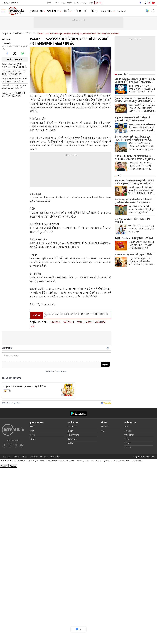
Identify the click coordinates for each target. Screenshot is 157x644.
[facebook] (7, 53)
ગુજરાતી (98, 3)
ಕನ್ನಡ (91, 3)
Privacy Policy (55, 457)
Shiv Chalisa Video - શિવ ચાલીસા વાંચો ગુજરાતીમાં (132, 220)
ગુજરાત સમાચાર (36, 11)
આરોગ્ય (127, 427)
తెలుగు (76, 3)
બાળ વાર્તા (128, 448)
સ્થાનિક (33, 435)
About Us (16, 457)
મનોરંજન (88, 322)
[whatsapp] (22, 53)
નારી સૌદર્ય (19, 34)
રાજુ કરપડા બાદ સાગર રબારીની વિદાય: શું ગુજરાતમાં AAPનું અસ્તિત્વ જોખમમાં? (132, 119)
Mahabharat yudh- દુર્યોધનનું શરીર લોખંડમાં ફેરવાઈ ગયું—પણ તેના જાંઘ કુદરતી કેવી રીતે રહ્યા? (134, 182)
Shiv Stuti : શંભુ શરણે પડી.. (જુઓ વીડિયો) (133, 255)
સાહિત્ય (127, 439)
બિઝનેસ (33, 439)
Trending (121, 11)
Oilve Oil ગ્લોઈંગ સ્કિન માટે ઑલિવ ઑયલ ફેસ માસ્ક (13, 73)
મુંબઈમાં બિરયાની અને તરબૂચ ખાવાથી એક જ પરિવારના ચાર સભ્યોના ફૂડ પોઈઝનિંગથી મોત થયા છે (134, 100)
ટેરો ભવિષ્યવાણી (73, 435)
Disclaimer (34, 457)
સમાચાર (33, 427)
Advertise (25, 457)
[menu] (4, 11)
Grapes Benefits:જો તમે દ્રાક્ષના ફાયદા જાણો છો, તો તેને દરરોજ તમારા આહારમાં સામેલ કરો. (15, 65)
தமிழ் (63, 3)
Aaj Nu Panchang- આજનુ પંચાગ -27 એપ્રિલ (134, 238)
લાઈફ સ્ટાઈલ (107, 11)
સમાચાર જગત (55, 322)
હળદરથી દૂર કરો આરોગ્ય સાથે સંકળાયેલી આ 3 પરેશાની (14, 87)
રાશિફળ (70, 431)
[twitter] (15, 53)
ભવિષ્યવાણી (72, 427)
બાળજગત (128, 443)
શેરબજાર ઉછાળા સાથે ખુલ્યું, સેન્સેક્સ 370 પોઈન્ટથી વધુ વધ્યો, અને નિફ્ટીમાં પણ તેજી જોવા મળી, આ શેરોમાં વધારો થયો (133, 138)
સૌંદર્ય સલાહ (30, 34)
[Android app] (78, 414)
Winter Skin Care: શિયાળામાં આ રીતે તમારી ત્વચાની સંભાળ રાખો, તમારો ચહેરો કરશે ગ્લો (14, 80)
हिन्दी (49, 3)
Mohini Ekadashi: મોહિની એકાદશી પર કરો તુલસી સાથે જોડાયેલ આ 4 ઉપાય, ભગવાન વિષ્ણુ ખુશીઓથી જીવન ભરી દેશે (133, 201)
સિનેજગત (105, 427)
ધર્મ (86, 11)
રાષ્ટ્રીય (32, 431)
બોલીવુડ (94, 11)
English (56, 3)
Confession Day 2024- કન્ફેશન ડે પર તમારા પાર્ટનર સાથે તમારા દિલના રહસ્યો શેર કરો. (76, 315)
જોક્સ (79, 322)
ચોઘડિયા (70, 443)
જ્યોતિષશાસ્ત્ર (53, 11)
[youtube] (16, 446)
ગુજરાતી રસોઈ (129, 435)
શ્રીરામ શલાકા (72, 439)
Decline (13, 466)
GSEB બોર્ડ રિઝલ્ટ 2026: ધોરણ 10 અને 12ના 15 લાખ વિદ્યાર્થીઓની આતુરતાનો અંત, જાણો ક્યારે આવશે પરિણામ (135, 80)
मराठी (69, 3)
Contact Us (44, 457)
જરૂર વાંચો (123, 74)
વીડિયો (66, 11)
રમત (103, 431)
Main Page (6, 457)
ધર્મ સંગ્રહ (77, 11)
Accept (4, 466)
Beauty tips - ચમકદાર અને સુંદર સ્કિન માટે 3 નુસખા (13, 94)
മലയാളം (84, 3)
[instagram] (21, 446)
